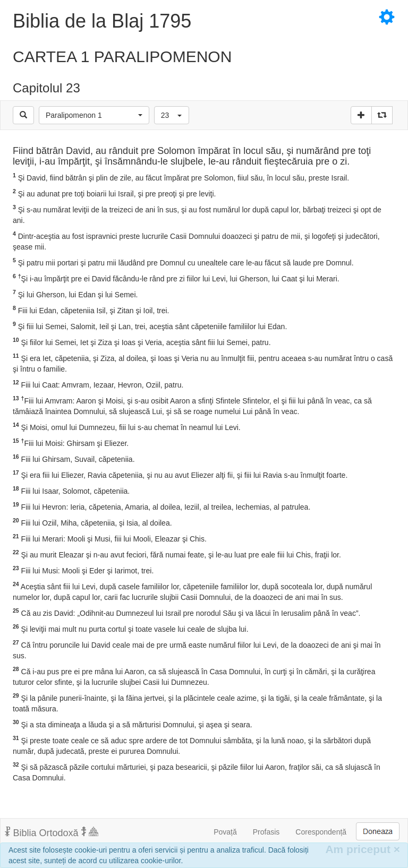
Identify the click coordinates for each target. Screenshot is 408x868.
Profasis (266, 832)
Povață (225, 832)
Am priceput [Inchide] (363, 849)
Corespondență (321, 832)
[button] (94, 115)
